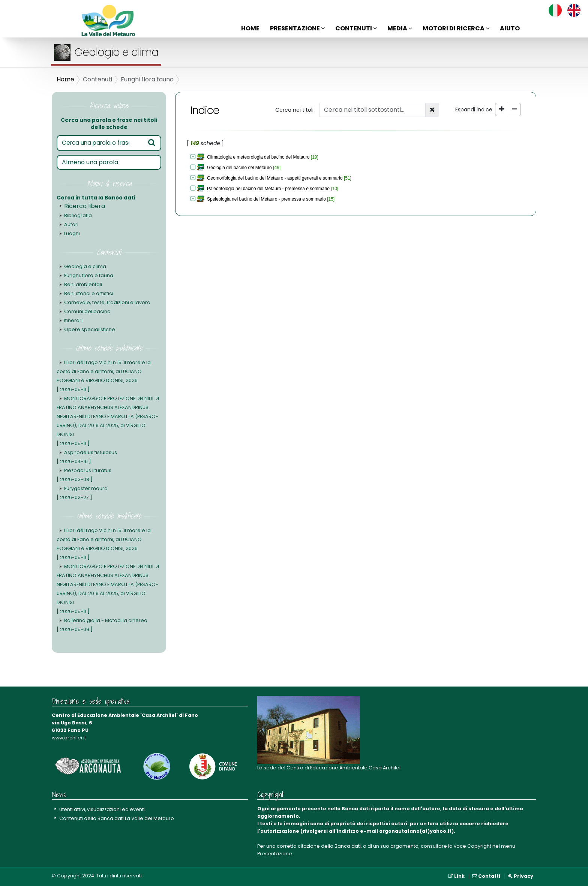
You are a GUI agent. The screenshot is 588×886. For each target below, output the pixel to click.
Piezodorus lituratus (84, 475)
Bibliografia (78, 215)
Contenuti (356, 28)
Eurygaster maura (82, 493)
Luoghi (72, 233)
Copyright (479, 846)
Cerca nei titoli (294, 110)
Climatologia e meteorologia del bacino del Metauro (258, 157)
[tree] (312, 178)
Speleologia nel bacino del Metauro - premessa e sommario (266, 199)
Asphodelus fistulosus (87, 457)
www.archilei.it (69, 738)
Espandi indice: (474, 109)
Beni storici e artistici (89, 293)
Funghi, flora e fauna (89, 275)
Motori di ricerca (456, 28)
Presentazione (297, 28)
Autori (71, 224)
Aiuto (510, 28)
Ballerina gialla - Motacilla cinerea (102, 625)
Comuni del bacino (87, 311)
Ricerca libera (85, 206)
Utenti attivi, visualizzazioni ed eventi (102, 809)
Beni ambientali (83, 284)
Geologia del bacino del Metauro (239, 168)
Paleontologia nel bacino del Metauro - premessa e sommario (268, 189)
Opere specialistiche (90, 329)
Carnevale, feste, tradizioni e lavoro (107, 302)
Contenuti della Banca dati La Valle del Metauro (117, 818)
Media (400, 28)
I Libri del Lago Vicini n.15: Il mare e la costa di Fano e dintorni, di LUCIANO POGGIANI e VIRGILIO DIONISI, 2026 (104, 376)
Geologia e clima (85, 266)
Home (250, 28)
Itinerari (73, 320)
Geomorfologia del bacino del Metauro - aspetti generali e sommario (275, 178)
